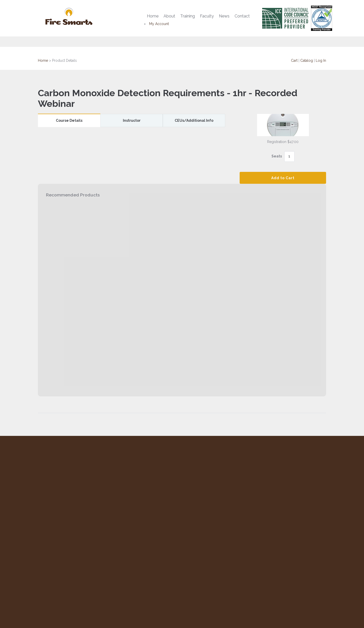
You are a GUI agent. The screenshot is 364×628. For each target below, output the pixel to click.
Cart (294, 60)
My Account (159, 24)
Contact (242, 16)
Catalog (307, 60)
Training (188, 16)
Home (153, 16)
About (169, 16)
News (224, 16)
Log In (321, 60)
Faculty (207, 16)
